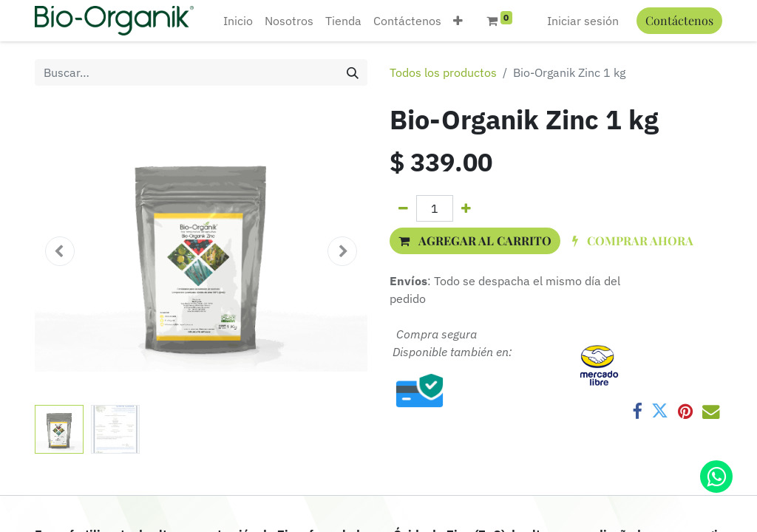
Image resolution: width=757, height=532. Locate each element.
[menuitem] (238, 21)
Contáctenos (679, 20)
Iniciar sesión (583, 21)
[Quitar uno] (403, 208)
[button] (458, 21)
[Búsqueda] (353, 72)
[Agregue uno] (466, 208)
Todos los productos (443, 72)
